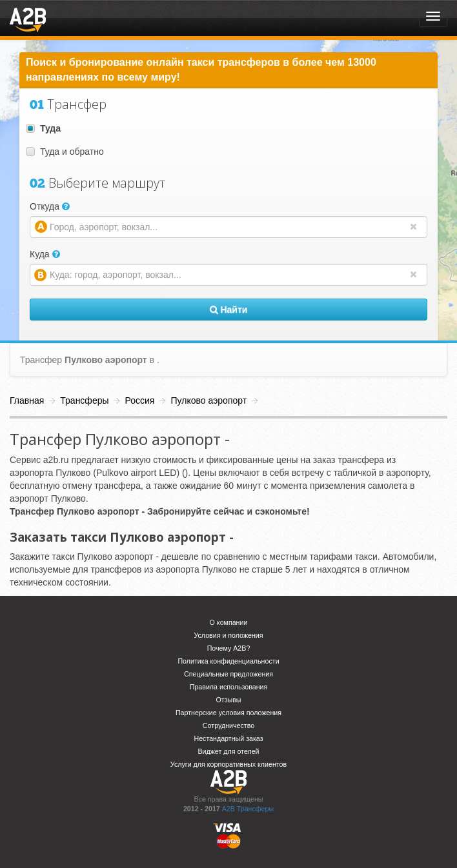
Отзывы (228, 700)
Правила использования (229, 687)
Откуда (50, 206)
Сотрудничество (228, 725)
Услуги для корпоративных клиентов (228, 764)
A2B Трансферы (248, 809)
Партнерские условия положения (228, 713)
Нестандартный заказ (228, 738)
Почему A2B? (229, 648)
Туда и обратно (65, 152)
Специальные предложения (228, 674)
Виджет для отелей (228, 751)
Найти (229, 310)
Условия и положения (228, 635)
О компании (229, 622)
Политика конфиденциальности (228, 661)
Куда (45, 254)
